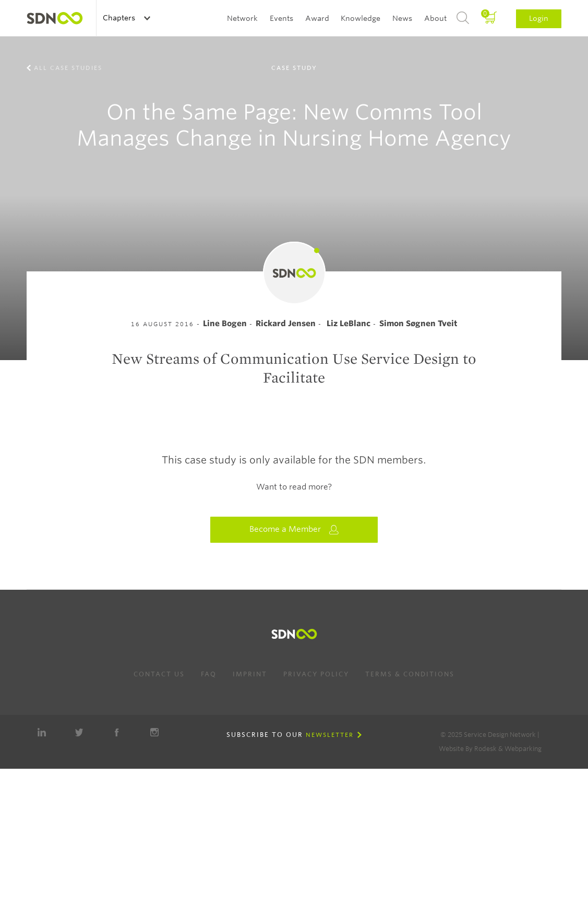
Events (281, 18)
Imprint (250, 674)
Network (242, 18)
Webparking (523, 749)
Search (463, 18)
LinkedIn (42, 732)
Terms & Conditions (410, 674)
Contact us (159, 674)
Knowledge (361, 18)
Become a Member (294, 529)
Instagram (154, 732)
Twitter (79, 732)
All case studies (68, 68)
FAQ (209, 674)
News (402, 18)
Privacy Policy (316, 674)
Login (539, 18)
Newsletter (330, 735)
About (435, 18)
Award (317, 18)
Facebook (117, 732)
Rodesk (485, 749)
